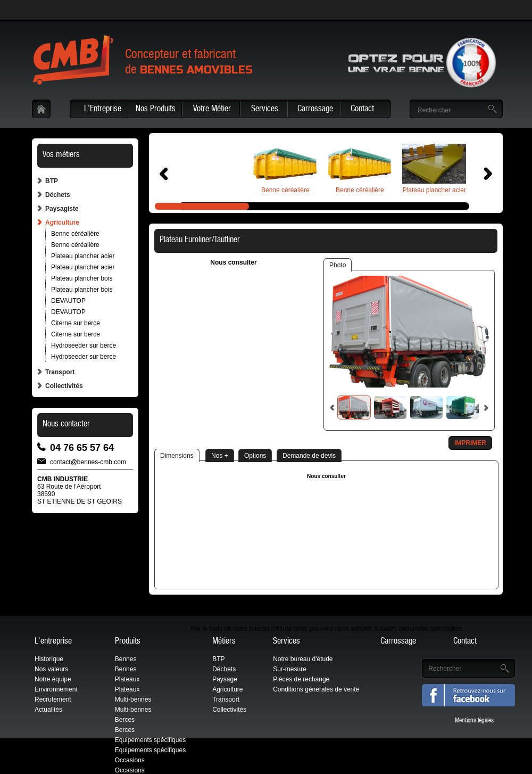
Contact (362, 110)
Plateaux (127, 679)
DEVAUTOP (68, 301)
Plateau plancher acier (83, 256)
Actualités (48, 710)
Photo (338, 265)
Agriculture (62, 223)
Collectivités (64, 386)
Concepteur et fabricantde (189, 63)
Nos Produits (156, 110)
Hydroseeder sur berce (84, 345)
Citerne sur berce (76, 323)
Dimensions (177, 456)
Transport (60, 372)
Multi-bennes (133, 699)
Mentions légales (474, 721)
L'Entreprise (103, 110)
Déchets (58, 195)
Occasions (130, 760)
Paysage (225, 679)
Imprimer (470, 443)
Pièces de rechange (301, 679)
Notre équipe (53, 679)
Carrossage (315, 110)
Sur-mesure (290, 669)
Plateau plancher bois (82, 278)
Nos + (220, 456)
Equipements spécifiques (150, 740)
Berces (125, 720)
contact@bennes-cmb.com (88, 461)
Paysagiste (62, 209)
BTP (52, 181)
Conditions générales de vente (316, 689)
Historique (49, 659)
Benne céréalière (75, 234)
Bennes (126, 659)
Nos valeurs (51, 669)
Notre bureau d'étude (303, 659)
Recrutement (53, 699)
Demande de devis (309, 456)
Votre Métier (212, 110)
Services (265, 110)
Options (255, 456)
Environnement (56, 689)
